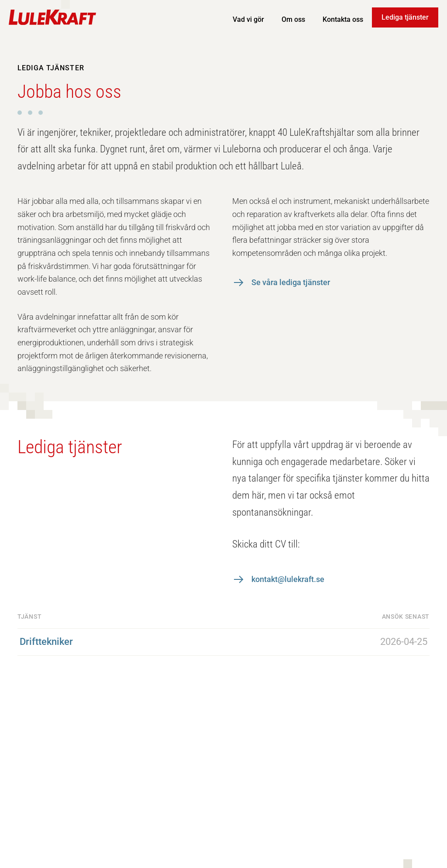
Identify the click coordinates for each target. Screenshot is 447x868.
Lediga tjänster (405, 17)
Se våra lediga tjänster (291, 282)
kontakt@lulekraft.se (288, 579)
